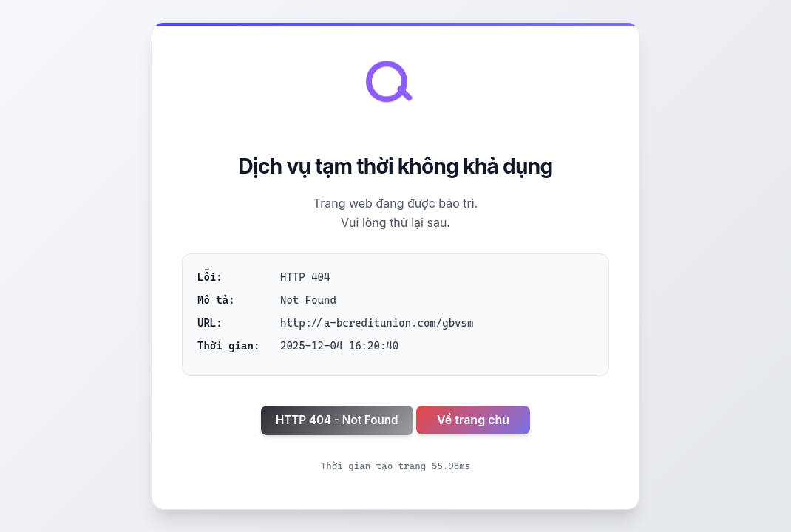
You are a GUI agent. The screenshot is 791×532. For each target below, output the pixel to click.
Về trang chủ (473, 420)
